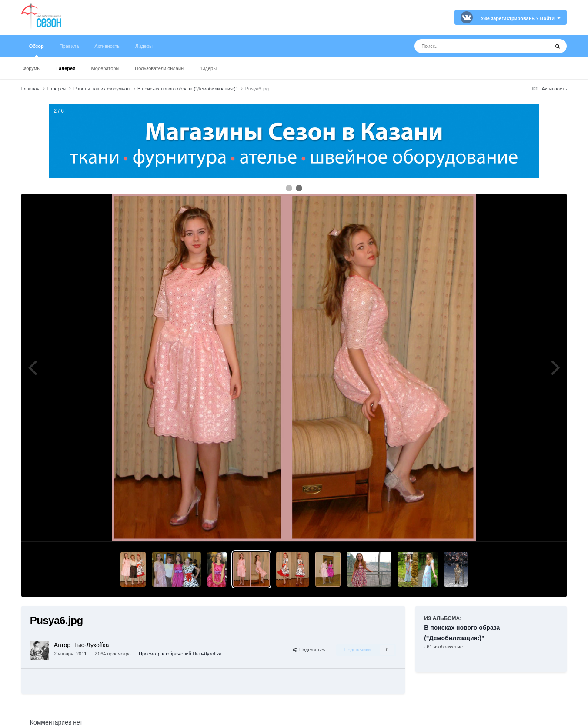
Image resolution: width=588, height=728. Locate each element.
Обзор (37, 50)
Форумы (32, 68)
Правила (69, 46)
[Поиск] (466, 46)
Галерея (66, 68)
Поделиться (309, 650)
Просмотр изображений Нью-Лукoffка (180, 654)
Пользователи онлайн (159, 68)
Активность (107, 46)
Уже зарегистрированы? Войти (521, 18)
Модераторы (105, 68)
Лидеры (208, 68)
